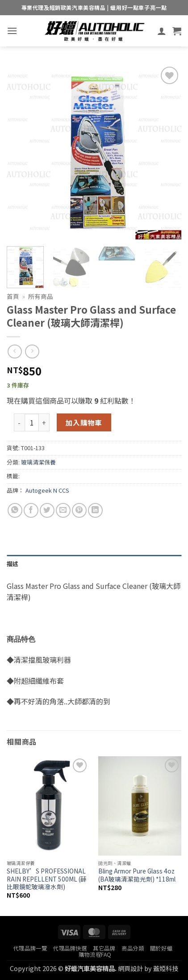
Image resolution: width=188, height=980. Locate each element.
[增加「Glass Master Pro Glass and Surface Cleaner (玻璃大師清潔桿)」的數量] (44, 422)
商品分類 (133, 948)
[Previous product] (32, 352)
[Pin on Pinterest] (79, 510)
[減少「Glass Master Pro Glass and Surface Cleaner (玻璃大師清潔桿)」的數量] (19, 422)
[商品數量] (32, 422)
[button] (12, 31)
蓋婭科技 (166, 968)
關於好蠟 (161, 948)
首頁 (13, 296)
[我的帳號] (162, 31)
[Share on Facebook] (31, 510)
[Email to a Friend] (63, 510)
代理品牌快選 (70, 948)
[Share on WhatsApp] (15, 510)
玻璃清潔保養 (38, 462)
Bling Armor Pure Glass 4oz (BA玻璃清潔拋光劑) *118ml (137, 875)
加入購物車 (84, 422)
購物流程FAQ (95, 954)
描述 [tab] (13, 564)
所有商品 (41, 296)
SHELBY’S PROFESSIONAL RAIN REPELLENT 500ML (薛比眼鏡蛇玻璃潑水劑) (47, 879)
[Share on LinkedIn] (95, 510)
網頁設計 (130, 968)
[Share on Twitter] (47, 510)
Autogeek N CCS (47, 490)
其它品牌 (104, 948)
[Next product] (15, 352)
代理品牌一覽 (30, 948)
